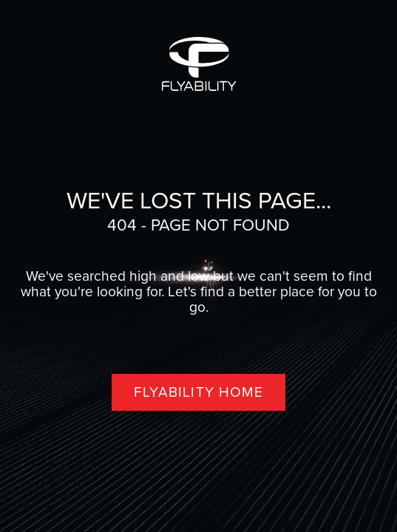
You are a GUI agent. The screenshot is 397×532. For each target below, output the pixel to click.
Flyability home (199, 392)
